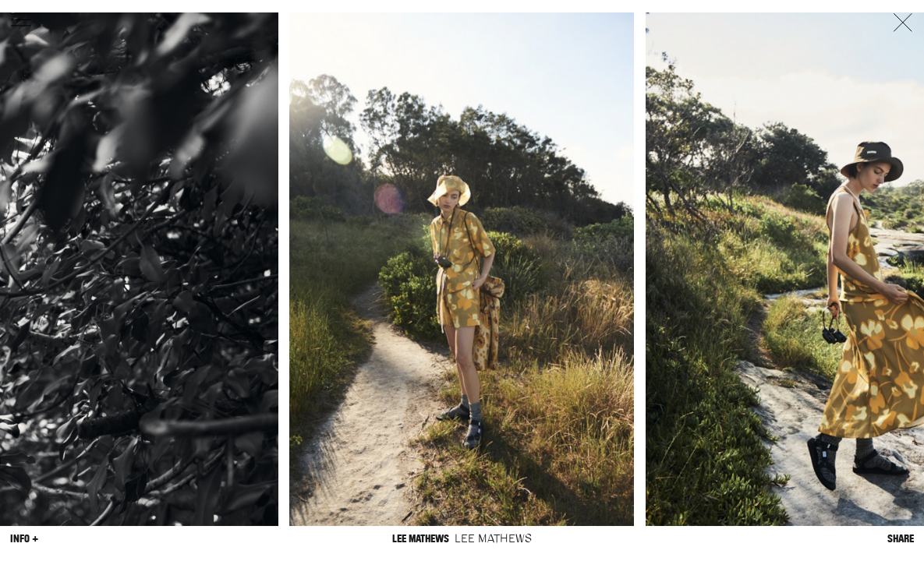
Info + (24, 539)
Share (901, 539)
